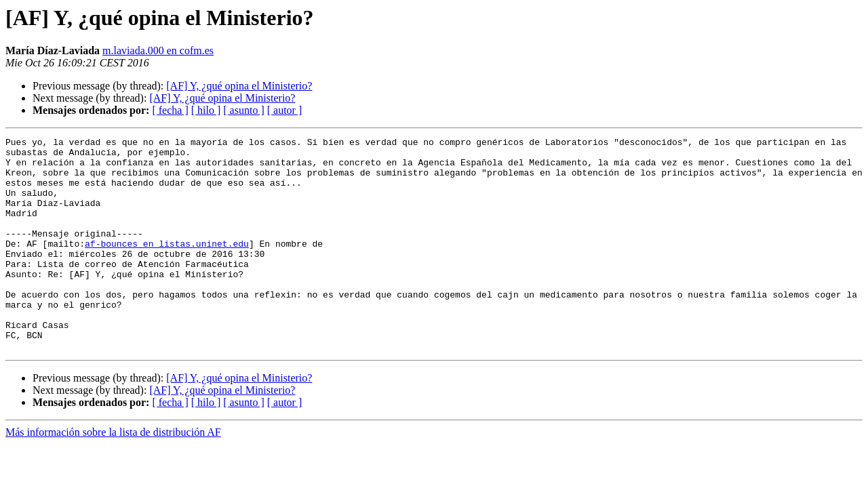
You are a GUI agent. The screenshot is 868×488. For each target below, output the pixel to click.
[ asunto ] (243, 110)
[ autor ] (285, 110)
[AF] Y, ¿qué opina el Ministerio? (239, 86)
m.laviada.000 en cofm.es (158, 50)
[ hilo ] (206, 110)
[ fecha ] (170, 110)
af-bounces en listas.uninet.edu (167, 266)
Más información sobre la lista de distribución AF (113, 475)
